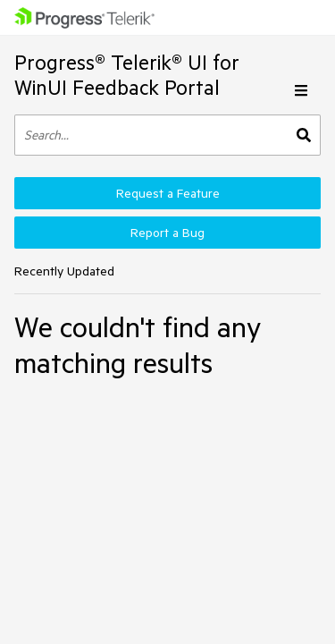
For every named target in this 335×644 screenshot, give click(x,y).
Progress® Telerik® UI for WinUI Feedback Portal (127, 75)
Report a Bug (167, 233)
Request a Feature (168, 193)
